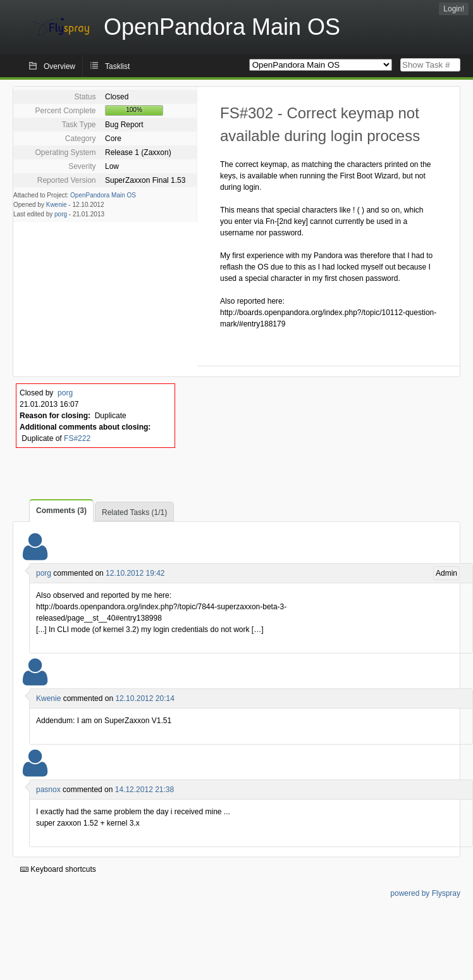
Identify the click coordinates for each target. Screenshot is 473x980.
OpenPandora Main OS (103, 195)
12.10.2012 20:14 (144, 698)
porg (61, 214)
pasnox (48, 790)
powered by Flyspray (425, 893)
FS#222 (77, 438)
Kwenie (57, 205)
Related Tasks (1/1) (134, 512)
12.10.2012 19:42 (135, 573)
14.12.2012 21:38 (144, 790)
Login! (454, 9)
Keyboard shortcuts (58, 869)
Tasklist (117, 66)
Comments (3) (61, 511)
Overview (59, 66)
